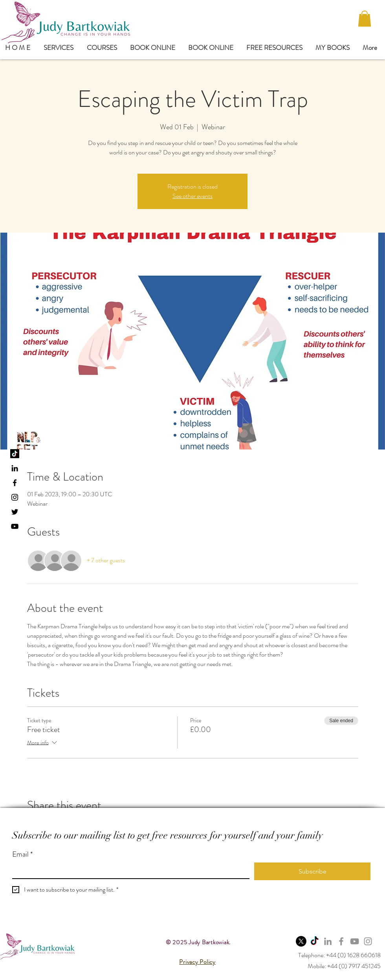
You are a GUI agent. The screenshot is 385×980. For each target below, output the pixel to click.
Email (22, 854)
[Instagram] (368, 941)
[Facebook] (341, 941)
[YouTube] (15, 526)
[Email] (128, 870)
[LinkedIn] (15, 468)
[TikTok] (15, 454)
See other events (192, 196)
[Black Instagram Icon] (15, 497)
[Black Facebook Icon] (15, 483)
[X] (301, 941)
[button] (365, 19)
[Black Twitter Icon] (15, 512)
